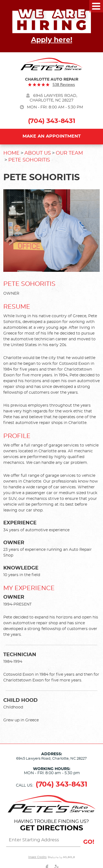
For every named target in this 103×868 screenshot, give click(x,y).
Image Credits (37, 857)
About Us (38, 153)
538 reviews (64, 84)
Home (11, 153)
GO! (89, 842)
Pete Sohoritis (29, 160)
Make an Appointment (52, 136)
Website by (62, 857)
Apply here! (52, 40)
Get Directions (52, 828)
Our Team (69, 153)
